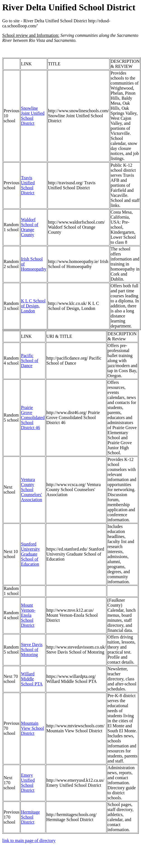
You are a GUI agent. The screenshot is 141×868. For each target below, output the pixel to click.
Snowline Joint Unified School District (33, 116)
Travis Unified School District (28, 185)
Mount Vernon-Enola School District (28, 615)
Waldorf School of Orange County (30, 227)
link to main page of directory (29, 840)
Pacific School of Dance (30, 361)
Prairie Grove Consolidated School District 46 (33, 418)
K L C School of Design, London (33, 306)
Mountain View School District (32, 728)
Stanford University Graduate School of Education (30, 554)
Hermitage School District (30, 817)
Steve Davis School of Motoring (32, 650)
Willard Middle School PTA (32, 679)
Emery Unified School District (28, 783)
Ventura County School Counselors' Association (32, 490)
